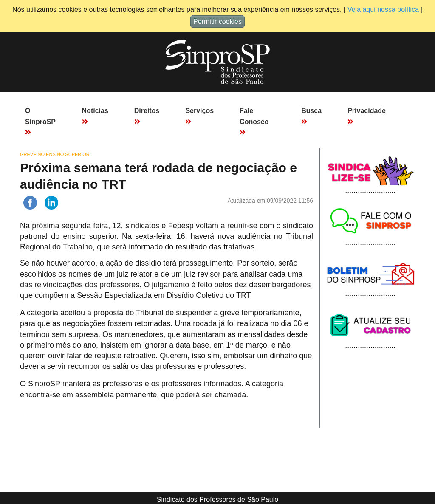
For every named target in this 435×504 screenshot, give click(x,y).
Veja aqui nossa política (383, 10)
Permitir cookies (217, 21)
